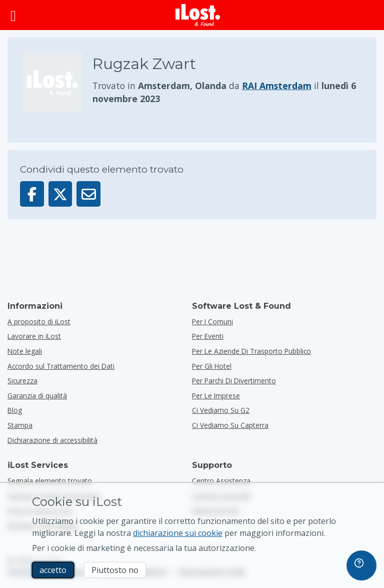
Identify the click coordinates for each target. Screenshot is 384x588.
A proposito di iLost (39, 322)
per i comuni (212, 322)
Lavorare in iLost (34, 336)
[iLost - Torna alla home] (198, 15)
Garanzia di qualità (37, 396)
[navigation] (361, 565)
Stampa (20, 425)
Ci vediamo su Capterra (230, 425)
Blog (15, 410)
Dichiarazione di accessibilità (52, 440)
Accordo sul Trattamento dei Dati (61, 366)
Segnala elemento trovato (50, 481)
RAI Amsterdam (277, 86)
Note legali (25, 351)
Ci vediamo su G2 (221, 410)
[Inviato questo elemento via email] (88, 194)
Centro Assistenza (221, 481)
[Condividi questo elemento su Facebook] (32, 194)
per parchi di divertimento (234, 381)
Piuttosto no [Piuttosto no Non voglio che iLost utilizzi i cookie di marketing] (115, 570)
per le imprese (216, 396)
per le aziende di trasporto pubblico (251, 351)
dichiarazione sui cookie (178, 533)
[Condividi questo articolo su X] (60, 194)
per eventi (208, 336)
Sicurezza (22, 381)
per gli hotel (212, 366)
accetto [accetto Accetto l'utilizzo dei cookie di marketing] (53, 570)
